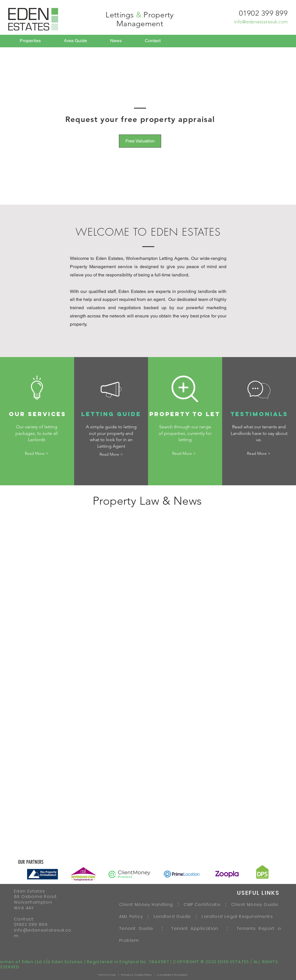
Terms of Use (107, 975)
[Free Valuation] (140, 141)
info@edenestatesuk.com (261, 22)
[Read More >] (37, 454)
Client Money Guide (255, 904)
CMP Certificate (202, 904)
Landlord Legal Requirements (235, 916)
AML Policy (133, 916)
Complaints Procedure (173, 975)
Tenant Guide (140, 928)
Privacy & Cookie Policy (137, 975)
